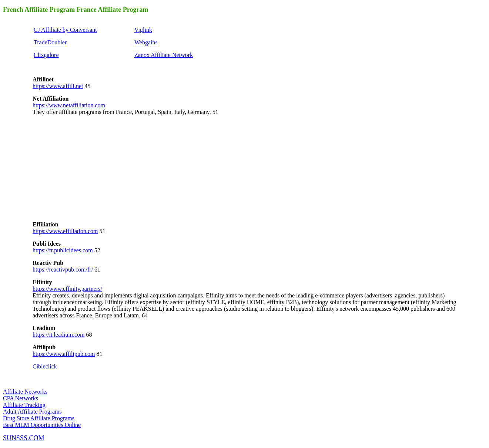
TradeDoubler (50, 42)
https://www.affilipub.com (64, 354)
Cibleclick (45, 366)
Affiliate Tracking (24, 405)
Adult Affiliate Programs (32, 412)
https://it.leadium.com (58, 335)
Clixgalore (46, 55)
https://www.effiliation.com (65, 231)
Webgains (146, 42)
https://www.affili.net (58, 86)
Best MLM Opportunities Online (42, 425)
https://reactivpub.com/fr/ (63, 270)
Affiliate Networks (25, 392)
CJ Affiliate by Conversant (65, 30)
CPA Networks (21, 398)
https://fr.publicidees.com (63, 250)
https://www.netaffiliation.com (69, 105)
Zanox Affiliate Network (164, 55)
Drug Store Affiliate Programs (39, 418)
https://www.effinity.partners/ (67, 289)
